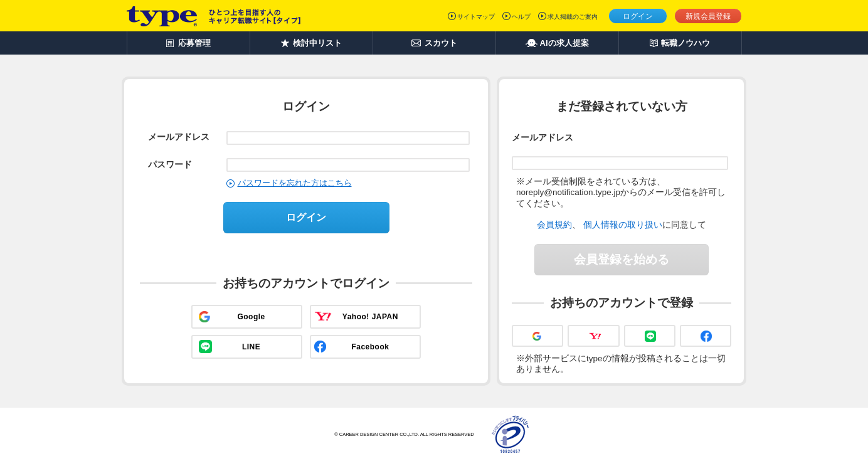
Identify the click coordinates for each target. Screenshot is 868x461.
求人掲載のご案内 (573, 17)
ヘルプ (521, 17)
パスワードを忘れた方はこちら (295, 183)
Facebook (370, 347)
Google (251, 317)
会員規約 (554, 225)
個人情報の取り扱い (623, 225)
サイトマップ (476, 17)
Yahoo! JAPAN (370, 317)
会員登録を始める (622, 259)
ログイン (638, 16)
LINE (251, 347)
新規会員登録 (708, 16)
